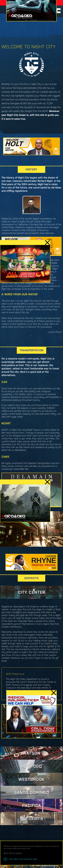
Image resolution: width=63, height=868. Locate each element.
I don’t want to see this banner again (23, 859)
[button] (29, 545)
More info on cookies (13, 853)
